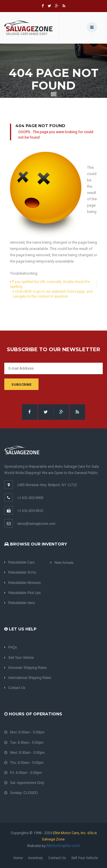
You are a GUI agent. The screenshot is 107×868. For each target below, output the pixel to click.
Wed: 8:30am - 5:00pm (25, 753)
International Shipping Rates (28, 678)
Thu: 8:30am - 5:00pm (24, 763)
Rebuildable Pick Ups (23, 593)
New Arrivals (62, 563)
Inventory (36, 858)
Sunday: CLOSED (21, 793)
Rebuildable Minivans (23, 583)
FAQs (11, 647)
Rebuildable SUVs (20, 572)
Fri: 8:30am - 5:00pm (23, 773)
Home (18, 858)
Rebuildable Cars (19, 562)
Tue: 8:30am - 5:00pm (24, 743)
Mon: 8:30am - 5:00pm (24, 732)
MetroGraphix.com (63, 846)
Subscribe (22, 385)
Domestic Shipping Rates (26, 668)
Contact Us (15, 688)
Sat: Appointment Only (24, 783)
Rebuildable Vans (20, 603)
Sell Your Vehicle (19, 658)
